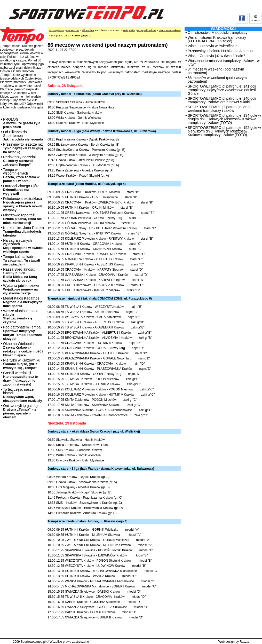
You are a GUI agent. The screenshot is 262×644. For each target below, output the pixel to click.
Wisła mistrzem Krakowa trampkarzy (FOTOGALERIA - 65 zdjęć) (217, 39)
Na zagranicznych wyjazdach (23, 246)
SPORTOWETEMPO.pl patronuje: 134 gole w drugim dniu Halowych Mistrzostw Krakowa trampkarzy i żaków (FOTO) (224, 119)
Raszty (244, 642)
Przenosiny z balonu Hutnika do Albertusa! (222, 51)
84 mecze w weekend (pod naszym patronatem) (216, 71)
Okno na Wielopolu (23, 349)
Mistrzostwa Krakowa (170, 30)
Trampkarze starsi (60, 36)
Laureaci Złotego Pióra (21, 190)
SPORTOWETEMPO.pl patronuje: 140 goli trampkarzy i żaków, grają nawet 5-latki (222, 100)
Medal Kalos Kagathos (23, 302)
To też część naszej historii (23, 395)
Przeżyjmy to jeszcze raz (23, 148)
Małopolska (129, 30)
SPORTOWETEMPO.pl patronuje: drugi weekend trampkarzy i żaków (220, 109)
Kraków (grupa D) (82, 36)
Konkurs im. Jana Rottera (23, 231)
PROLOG (22, 123)
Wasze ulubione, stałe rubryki (21, 316)
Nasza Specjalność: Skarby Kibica (20, 275)
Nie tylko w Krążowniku (22, 364)
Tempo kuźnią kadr (21, 260)
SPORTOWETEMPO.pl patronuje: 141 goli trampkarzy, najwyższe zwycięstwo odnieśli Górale (222, 90)
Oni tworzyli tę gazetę (20, 411)
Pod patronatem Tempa (22, 333)
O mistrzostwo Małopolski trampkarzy (218, 33)
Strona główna (56, 30)
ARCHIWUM (73, 30)
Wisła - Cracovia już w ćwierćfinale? (216, 56)
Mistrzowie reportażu (22, 219)
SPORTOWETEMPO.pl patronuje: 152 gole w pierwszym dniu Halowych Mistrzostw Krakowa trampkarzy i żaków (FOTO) (224, 131)
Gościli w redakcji (20, 379)
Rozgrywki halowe (147, 30)
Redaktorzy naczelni (19, 161)
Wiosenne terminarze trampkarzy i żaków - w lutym (224, 62)
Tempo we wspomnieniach (21, 175)
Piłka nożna (88, 30)
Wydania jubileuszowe (21, 289)
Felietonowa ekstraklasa (23, 204)
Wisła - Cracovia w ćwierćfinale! (213, 46)
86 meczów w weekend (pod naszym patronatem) (217, 80)
